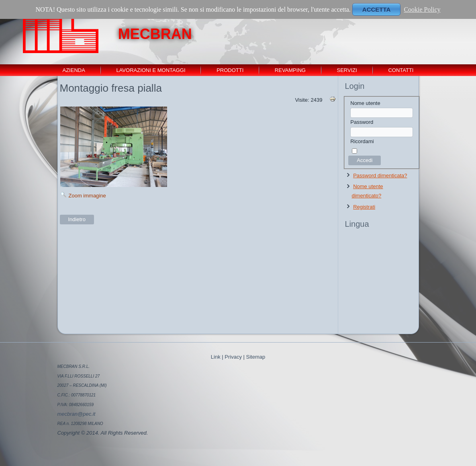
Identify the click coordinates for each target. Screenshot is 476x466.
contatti (401, 70)
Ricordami (362, 141)
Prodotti (230, 70)
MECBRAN (155, 34)
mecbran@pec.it (77, 414)
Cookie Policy (422, 9)
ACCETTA (377, 9)
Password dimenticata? (380, 176)
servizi (347, 70)
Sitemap (256, 357)
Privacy (233, 357)
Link (216, 357)
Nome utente (365, 103)
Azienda (74, 70)
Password (362, 122)
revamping (290, 70)
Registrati (364, 207)
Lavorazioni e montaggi (151, 70)
